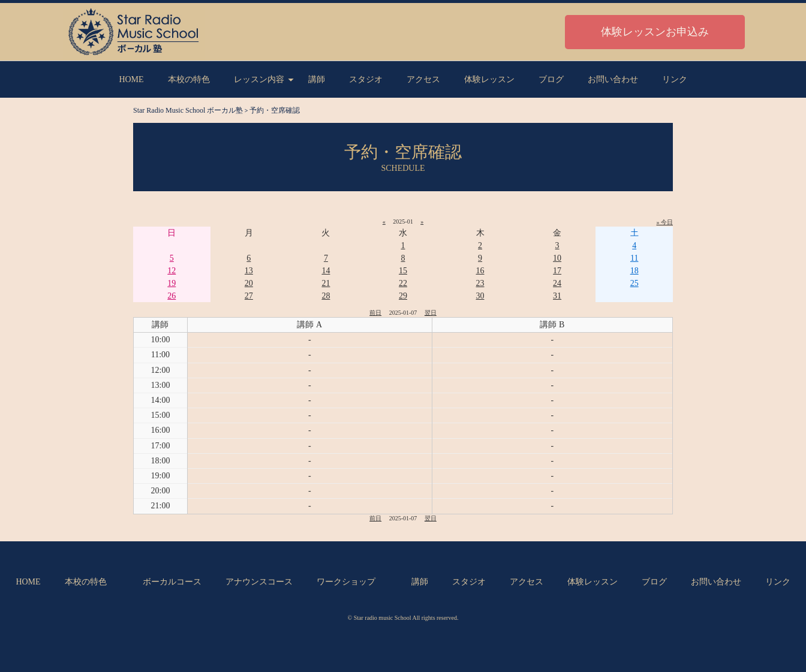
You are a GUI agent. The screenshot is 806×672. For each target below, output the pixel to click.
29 (403, 296)
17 (557, 271)
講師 (317, 79)
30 (480, 296)
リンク (675, 79)
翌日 (431, 313)
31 (557, 296)
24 (557, 283)
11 (634, 258)
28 (326, 296)
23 (480, 283)
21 (326, 283)
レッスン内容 (259, 79)
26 (172, 296)
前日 (375, 313)
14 (326, 271)
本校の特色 (189, 79)
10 (557, 258)
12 (172, 271)
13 (249, 271)
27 (249, 296)
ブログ (551, 79)
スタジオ (366, 79)
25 (634, 283)
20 (249, 283)
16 (480, 271)
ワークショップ (346, 582)
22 (403, 283)
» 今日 (665, 222)
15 (403, 271)
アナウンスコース (259, 582)
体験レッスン (489, 79)
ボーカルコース (172, 582)
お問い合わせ (613, 79)
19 (172, 283)
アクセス (423, 79)
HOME (131, 79)
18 (634, 271)
